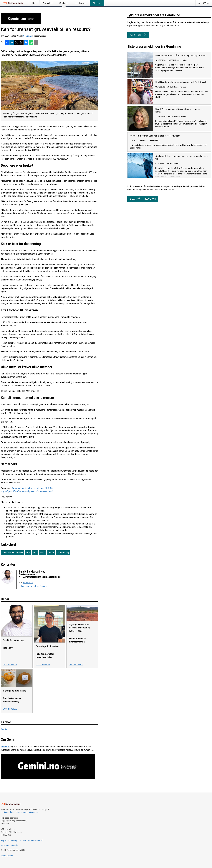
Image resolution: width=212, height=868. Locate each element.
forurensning (63, 553)
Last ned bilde (10, 665)
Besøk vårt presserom (143, 199)
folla (42, 553)
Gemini (4, 729)
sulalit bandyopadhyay (12, 553)
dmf (28, 553)
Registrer (138, 35)
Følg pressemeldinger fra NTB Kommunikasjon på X (23, 841)
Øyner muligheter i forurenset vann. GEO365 (32, 488)
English (10, 856)
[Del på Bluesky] (26, 43)
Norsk (3, 856)
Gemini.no (28, 36)
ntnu (35, 553)
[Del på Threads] (21, 43)
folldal (51, 553)
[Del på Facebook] (7, 43)
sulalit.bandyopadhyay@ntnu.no (33, 586)
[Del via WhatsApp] (31, 43)
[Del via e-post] (36, 43)
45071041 (28, 583)
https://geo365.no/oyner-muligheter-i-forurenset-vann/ (27, 491)
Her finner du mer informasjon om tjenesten (20, 812)
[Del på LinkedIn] (12, 43)
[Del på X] (16, 43)
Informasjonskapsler (10, 845)
